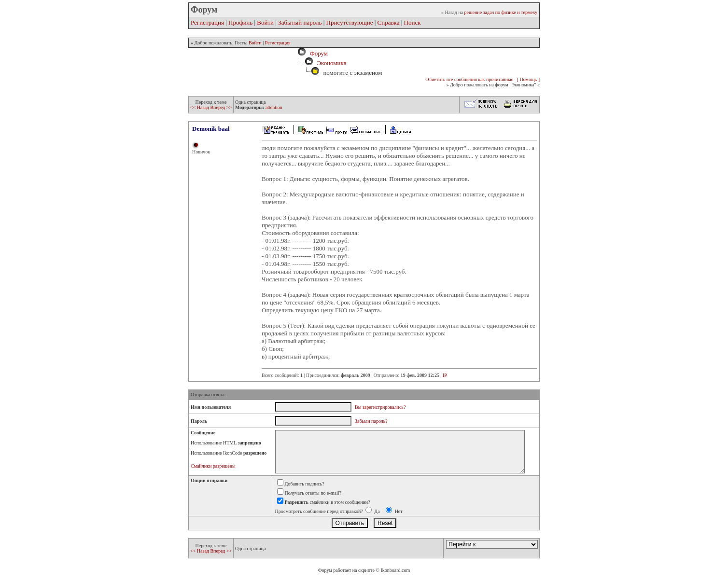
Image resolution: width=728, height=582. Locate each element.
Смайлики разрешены (213, 466)
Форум (317, 53)
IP (445, 375)
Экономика (331, 63)
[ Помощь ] (528, 79)
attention (274, 107)
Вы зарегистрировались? (380, 407)
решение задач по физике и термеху (501, 12)
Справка (389, 22)
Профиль (240, 22)
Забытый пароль (300, 22)
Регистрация (207, 22)
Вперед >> (221, 107)
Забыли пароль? (371, 421)
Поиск (413, 22)
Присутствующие (350, 22)
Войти (265, 22)
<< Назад (200, 107)
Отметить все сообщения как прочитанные (469, 79)
